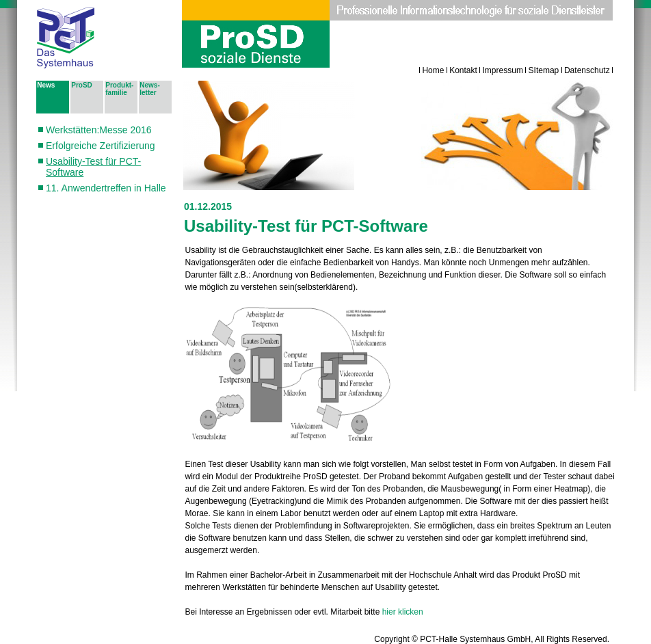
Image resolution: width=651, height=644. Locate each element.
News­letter (149, 89)
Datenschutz (587, 70)
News (46, 85)
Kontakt (463, 70)
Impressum (503, 70)
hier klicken (403, 612)
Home (433, 70)
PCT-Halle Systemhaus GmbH (475, 639)
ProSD (82, 85)
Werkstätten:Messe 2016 (99, 130)
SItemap (544, 70)
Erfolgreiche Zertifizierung (101, 146)
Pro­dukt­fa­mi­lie (119, 89)
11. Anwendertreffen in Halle (106, 188)
